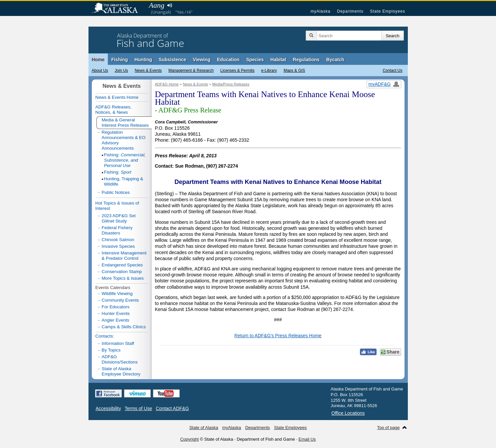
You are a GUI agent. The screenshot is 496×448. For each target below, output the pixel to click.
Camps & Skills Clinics (124, 327)
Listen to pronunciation (170, 5)
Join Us (121, 71)
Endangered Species (122, 265)
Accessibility (108, 408)
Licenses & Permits (237, 71)
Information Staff (118, 343)
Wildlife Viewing (117, 294)
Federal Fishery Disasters (117, 230)
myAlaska (320, 11)
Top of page (389, 428)
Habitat (278, 60)
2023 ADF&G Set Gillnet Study (119, 218)
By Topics (111, 350)
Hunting (143, 60)
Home (98, 60)
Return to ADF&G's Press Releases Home (278, 336)
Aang (157, 5)
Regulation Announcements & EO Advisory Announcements (124, 140)
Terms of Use (138, 408)
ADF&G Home (167, 84)
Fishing (119, 60)
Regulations (306, 60)
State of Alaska (118, 9)
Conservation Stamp (122, 272)
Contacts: (105, 336)
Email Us (307, 439)
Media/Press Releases (231, 84)
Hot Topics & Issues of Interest (117, 206)
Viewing (202, 60)
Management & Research (191, 71)
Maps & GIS (294, 71)
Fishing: (125, 160)
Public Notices (116, 192)
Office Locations (348, 413)
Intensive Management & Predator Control (124, 256)
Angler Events (116, 320)
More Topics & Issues (123, 278)
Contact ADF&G (172, 408)
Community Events (120, 300)
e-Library (269, 71)
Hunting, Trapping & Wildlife (124, 181)
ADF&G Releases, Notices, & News (114, 110)
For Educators (116, 307)
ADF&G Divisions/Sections (120, 359)
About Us (100, 71)
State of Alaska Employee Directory (121, 371)
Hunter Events (116, 313)
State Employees (388, 11)
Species (255, 60)
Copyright (190, 439)
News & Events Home (117, 97)
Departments (350, 11)
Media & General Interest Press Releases (125, 123)
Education (228, 60)
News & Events (148, 71)
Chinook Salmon (118, 240)
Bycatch (335, 60)
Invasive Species (118, 246)
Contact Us (392, 71)
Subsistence (172, 60)
